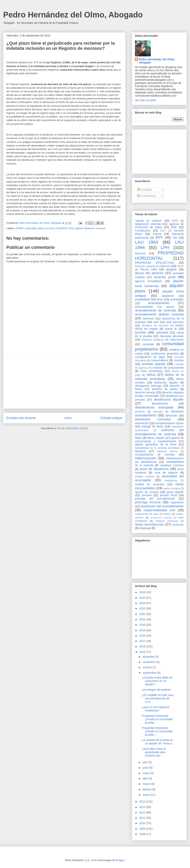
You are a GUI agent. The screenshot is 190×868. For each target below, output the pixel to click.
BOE (174, 227)
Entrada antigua (111, 418)
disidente (140, 412)
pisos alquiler (175, 492)
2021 (143, 619)
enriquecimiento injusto (169, 423)
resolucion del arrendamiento (162, 506)
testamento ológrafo (161, 518)
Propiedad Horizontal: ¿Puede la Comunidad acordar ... (157, 719)
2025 (143, 598)
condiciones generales (165, 354)
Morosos (140, 253)
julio (145, 762)
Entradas (144, 190)
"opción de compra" (149, 221)
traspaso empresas (167, 521)
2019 (143, 630)
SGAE (180, 266)
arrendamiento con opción (155, 307)
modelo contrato (145, 477)
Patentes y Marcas (145, 266)
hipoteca (140, 451)
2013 (143, 807)
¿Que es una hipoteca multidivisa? (156, 709)
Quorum (165, 266)
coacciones (177, 339)
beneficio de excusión (155, 326)
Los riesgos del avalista (156, 690)
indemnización (146, 458)
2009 (143, 829)
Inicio (68, 418)
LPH (165, 248)
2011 (143, 818)
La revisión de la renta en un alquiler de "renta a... (158, 742)
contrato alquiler (153, 364)
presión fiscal (168, 495)
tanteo (167, 514)
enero (146, 795)
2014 (143, 802)
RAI (71, 228)
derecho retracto (145, 392)
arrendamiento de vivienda (155, 310)
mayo (146, 773)
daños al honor (46, 228)
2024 (143, 603)
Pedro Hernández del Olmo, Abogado (73, 15)
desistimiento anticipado (154, 407)
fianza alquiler (156, 438)
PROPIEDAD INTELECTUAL (155, 263)
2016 (143, 646)
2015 (143, 652)
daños (151, 375)
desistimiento (160, 404)
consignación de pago (150, 357)
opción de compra (147, 492)
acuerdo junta (165, 277)
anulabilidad (142, 299)
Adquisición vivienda (148, 224)
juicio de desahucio (154, 469)
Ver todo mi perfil (145, 100)
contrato (179, 360)
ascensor (148, 318)
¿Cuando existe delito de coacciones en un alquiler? (157, 681)
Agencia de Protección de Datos (159, 226)
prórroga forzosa (148, 502)
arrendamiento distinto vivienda (159, 314)
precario (147, 495)
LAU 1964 (146, 242)
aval (156, 322)
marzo (147, 784)
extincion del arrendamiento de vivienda (159, 432)
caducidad (31, 228)
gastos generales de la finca (156, 444)
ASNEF (19, 228)
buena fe (171, 329)
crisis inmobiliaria (152, 371)
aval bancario (175, 322)
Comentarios (147, 196)
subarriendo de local (147, 514)
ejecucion (171, 415)
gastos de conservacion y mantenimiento (159, 440)
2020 (143, 625)
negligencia (171, 481)
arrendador (177, 299)
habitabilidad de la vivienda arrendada (157, 448)
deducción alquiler (166, 383)
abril (145, 779)
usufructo (178, 525)
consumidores (160, 360)
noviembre (149, 662)
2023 (143, 608)
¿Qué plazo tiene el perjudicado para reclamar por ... (154, 752)
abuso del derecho (149, 273)
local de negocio (166, 473)
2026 (143, 592)
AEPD (175, 221)
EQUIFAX (62, 228)
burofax (141, 332)
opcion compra (171, 488)
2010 (143, 823)
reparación (177, 502)
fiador (138, 438)
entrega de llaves (152, 426)
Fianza (157, 234)
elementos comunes (153, 419)
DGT (163, 231)
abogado (171, 269)
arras (160, 299)
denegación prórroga (148, 386)
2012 (143, 812)
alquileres (168, 296)
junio (146, 768)
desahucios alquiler (169, 399)
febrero (147, 789)
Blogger (120, 860)
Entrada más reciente (21, 418)
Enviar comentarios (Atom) (72, 428)
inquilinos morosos (172, 465)
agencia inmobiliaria (148, 281)
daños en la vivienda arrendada (159, 377)
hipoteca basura (167, 451)
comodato (148, 344)
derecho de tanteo (165, 389)
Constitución (143, 231)
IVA (175, 238)
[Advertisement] (64, 381)
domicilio (158, 412)
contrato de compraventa (168, 368)
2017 (143, 641)
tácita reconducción (149, 524)
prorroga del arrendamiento (155, 499)
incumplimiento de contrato (155, 455)
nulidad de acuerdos (150, 484)
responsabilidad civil (159, 510)
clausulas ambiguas (153, 340)
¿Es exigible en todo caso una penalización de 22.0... (158, 698)
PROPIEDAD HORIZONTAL (159, 256)
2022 (143, 614)
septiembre (150, 673)
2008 (143, 834)
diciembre (149, 657)
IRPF (159, 238)
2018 (143, 636)
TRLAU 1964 (149, 269)
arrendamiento (159, 303)
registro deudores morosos (90, 228)
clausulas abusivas (172, 336)
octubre (148, 667)
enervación (142, 423)
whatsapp (145, 528)
